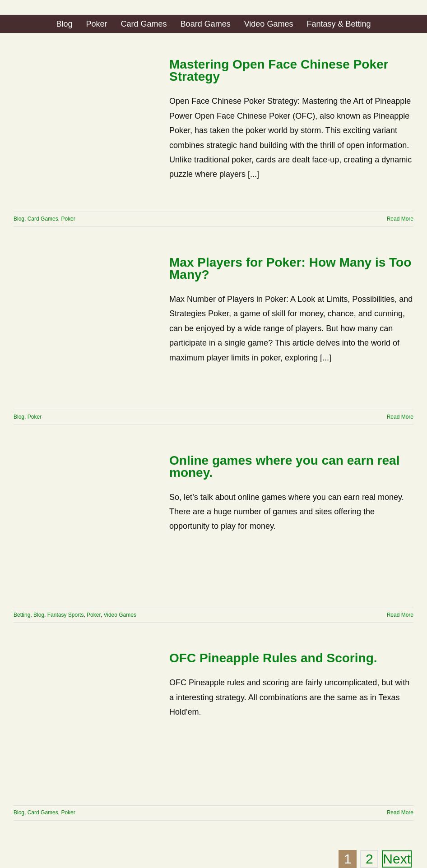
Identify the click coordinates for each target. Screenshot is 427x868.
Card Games (43, 219)
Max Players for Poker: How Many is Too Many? (290, 268)
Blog (19, 219)
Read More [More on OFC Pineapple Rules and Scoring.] (400, 813)
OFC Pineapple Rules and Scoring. (273, 658)
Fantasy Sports (66, 615)
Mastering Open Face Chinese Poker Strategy (279, 70)
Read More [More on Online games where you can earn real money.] (400, 615)
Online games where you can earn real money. (284, 466)
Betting (22, 615)
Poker (68, 219)
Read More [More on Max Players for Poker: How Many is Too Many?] (400, 417)
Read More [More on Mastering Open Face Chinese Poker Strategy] (400, 219)
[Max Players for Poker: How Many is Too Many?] (86, 328)
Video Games (120, 615)
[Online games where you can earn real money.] (86, 526)
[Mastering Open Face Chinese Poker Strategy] (86, 130)
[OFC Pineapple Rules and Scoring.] (86, 724)
